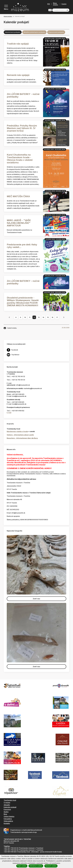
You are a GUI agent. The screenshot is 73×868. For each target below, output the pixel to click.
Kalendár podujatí (10, 807)
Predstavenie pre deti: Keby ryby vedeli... (22, 246)
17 (57, 317)
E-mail (9, 413)
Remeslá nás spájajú (18, 75)
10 (25, 317)
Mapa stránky (55, 4)
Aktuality (7, 805)
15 (48, 317)
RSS (48, 4)
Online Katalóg (9, 816)
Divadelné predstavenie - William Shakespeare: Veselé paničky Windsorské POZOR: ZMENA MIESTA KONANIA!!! (23, 302)
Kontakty (7, 823)
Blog (5, 814)
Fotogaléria (8, 819)
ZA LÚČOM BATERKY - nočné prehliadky (23, 95)
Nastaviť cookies (51, 866)
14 (43, 317)
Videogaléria (8, 821)
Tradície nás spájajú (18, 44)
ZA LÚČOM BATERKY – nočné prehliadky (23, 282)
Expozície (7, 809)
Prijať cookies (22, 866)
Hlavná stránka (8, 16)
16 (52, 317)
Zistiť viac (36, 599)
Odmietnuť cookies (36, 866)
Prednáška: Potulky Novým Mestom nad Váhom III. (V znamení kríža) (22, 128)
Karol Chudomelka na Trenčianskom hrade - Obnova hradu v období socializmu (20, 159)
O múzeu (7, 803)
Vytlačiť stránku (10, 328)
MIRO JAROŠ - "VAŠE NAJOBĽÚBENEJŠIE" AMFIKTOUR (19, 223)
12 (34, 317)
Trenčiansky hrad (10, 800)
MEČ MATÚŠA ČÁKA (18, 196)
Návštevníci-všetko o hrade (17, 431)
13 (39, 317)
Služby (6, 812)
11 (30, 317)
